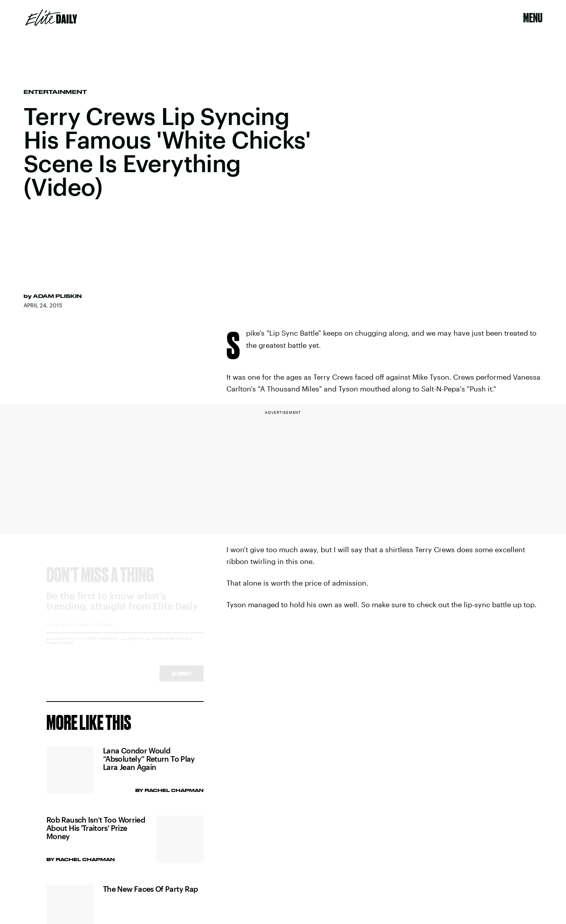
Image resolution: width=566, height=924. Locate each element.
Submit (182, 681)
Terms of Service (168, 645)
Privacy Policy (60, 650)
